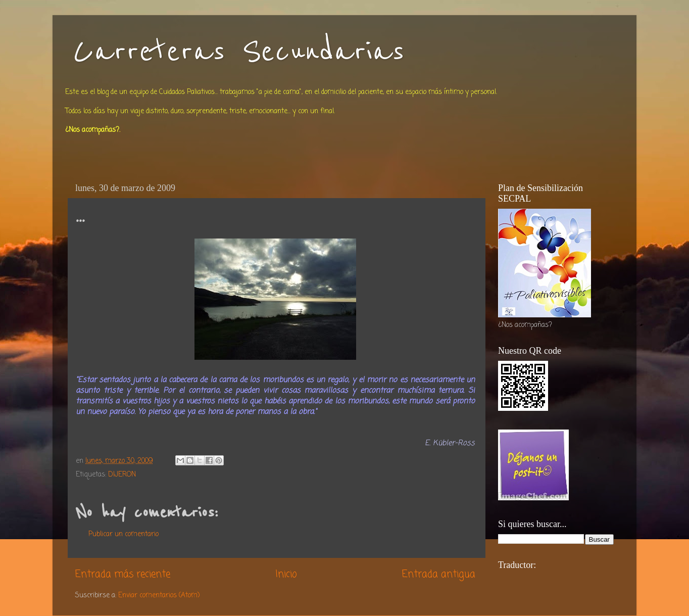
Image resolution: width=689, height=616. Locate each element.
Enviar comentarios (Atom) (159, 596)
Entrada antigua (439, 575)
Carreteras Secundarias (239, 52)
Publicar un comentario (124, 534)
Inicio (286, 575)
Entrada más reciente (123, 575)
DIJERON (122, 475)
